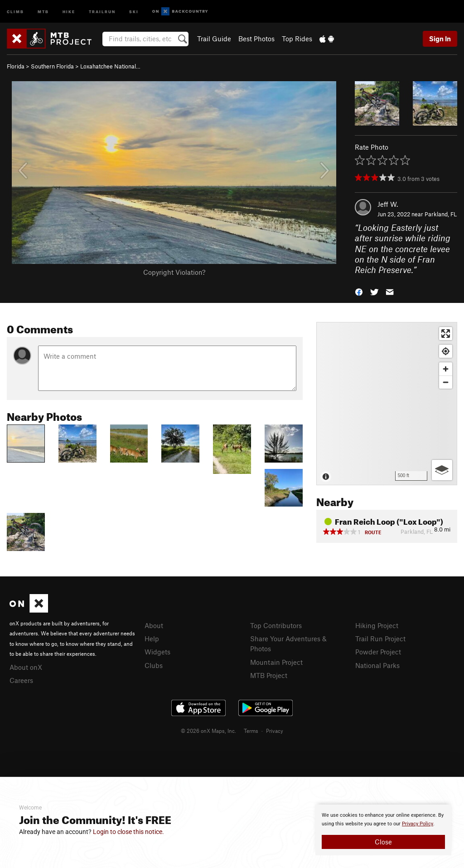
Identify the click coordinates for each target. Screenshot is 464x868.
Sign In (440, 39)
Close (383, 842)
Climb (15, 11)
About (154, 625)
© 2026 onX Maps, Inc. (208, 731)
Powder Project (378, 652)
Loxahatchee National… (110, 66)
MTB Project (269, 675)
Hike (69, 11)
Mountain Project (276, 662)
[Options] (442, 470)
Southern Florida (52, 66)
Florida (16, 66)
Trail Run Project (380, 639)
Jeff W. (388, 204)
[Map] (387, 404)
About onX (26, 667)
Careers (21, 680)
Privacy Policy (418, 824)
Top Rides (297, 39)
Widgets (157, 652)
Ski (134, 11)
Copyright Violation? (174, 272)
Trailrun (102, 11)
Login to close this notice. (128, 832)
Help (152, 639)
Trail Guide (214, 39)
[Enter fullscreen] (446, 334)
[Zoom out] (446, 382)
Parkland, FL (441, 214)
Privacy (275, 731)
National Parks (377, 665)
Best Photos (256, 39)
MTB (43, 11)
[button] (359, 291)
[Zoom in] (446, 369)
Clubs (154, 665)
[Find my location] (446, 351)
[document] (383, 830)
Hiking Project (377, 625)
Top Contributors (276, 625)
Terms (251, 731)
